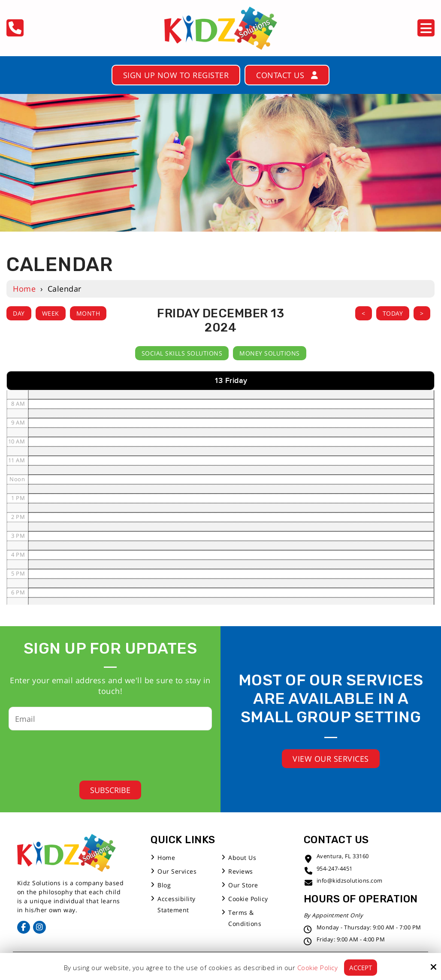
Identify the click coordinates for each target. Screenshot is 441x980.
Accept (361, 968)
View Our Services (331, 759)
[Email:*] (110, 719)
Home (24, 289)
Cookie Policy (318, 968)
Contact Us (287, 75)
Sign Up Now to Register (176, 75)
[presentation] (104, 753)
